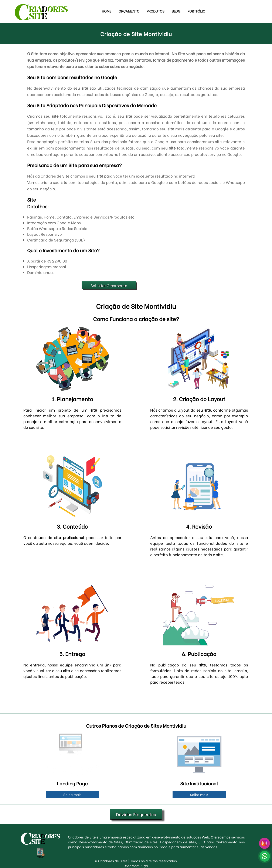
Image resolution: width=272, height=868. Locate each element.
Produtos (156, 11)
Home (107, 11)
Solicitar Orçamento (109, 285)
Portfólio (196, 11)
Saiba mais (72, 794)
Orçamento (129, 11)
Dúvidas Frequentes (136, 814)
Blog (176, 11)
